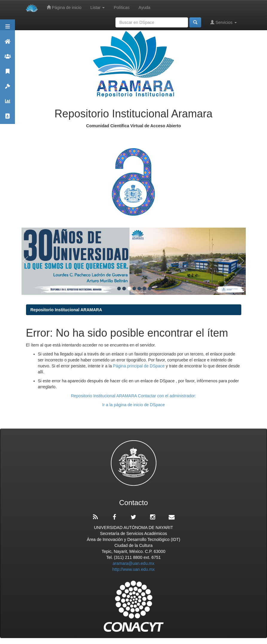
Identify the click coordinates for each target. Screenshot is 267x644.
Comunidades (7, 59)
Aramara (7, 44)
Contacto (7, 119)
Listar (97, 7)
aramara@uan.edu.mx (134, 563)
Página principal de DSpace (139, 366)
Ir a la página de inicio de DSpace (133, 405)
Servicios (223, 22)
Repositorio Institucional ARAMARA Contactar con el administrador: (133, 396)
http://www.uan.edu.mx (134, 569)
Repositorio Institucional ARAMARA (66, 310)
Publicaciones (7, 74)
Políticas (122, 7)
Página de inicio (64, 7)
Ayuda (144, 7)
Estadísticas (7, 104)
